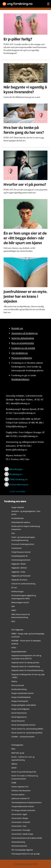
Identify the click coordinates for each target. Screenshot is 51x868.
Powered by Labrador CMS (25, 864)
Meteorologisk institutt (20, 602)
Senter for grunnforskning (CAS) (24, 772)
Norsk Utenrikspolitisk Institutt (23, 725)
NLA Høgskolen (17, 630)
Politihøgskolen (17, 745)
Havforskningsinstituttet (21, 560)
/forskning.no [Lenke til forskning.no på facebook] (16, 474)
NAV (13, 606)
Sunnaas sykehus (18, 794)
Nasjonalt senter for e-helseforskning (26, 666)
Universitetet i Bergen (20, 818)
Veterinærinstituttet (19, 846)
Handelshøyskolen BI (19, 556)
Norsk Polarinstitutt (19, 713)
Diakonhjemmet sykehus (21, 522)
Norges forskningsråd (20, 701)
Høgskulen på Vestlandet (21, 576)
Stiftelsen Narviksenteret (21, 791)
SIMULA (14, 764)
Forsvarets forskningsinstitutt (23, 544)
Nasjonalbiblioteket (19, 652)
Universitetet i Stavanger (21, 830)
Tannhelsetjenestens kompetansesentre (26, 802)
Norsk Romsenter (18, 721)
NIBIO (14, 610)
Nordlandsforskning (19, 689)
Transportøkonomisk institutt (23, 806)
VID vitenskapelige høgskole (22, 850)
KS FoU (14, 588)
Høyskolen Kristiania (19, 580)
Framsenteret (17, 548)
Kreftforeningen (17, 591)
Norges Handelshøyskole (21, 697)
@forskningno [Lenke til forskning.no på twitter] (16, 469)
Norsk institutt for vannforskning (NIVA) (27, 733)
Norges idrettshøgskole (20, 709)
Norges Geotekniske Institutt (23, 693)
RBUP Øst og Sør (18, 753)
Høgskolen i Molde (19, 564)
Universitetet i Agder (19, 814)
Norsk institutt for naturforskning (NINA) (27, 729)
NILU (13, 621)
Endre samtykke (18, 491)
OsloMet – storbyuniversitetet (23, 737)
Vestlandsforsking (18, 842)
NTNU (14, 648)
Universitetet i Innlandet (21, 822)
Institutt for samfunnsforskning (23, 584)
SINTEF (14, 768)
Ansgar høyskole (18, 507)
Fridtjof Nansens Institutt (21, 552)
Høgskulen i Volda (18, 572)
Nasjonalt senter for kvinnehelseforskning (27, 670)
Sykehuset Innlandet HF (21, 798)
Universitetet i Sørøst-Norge (22, 834)
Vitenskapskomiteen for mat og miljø (25, 854)
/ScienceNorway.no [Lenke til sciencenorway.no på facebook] (19, 484)
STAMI (14, 783)
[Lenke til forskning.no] (23, 3)
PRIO (13, 749)
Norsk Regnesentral (19, 717)
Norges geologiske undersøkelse (24, 705)
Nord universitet (18, 685)
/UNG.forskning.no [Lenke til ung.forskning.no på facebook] (18, 479)
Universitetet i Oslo (19, 826)
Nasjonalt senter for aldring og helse (25, 662)
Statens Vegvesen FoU (20, 787)
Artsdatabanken (18, 518)
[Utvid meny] (48, 4)
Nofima (14, 681)
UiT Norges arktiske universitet (23, 810)
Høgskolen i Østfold (19, 568)
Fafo (13, 533)
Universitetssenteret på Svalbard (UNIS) (27, 838)
